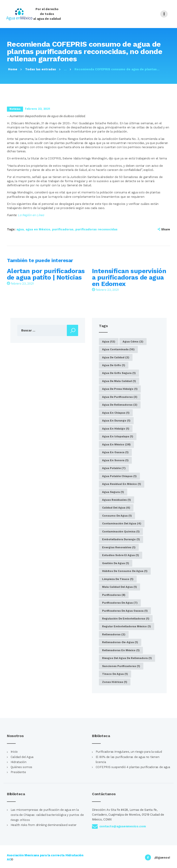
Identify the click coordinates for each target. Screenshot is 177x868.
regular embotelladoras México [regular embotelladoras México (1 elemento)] (127, 626)
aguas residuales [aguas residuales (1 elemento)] (117, 500)
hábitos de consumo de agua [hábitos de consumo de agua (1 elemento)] (125, 571)
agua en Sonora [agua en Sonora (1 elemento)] (115, 460)
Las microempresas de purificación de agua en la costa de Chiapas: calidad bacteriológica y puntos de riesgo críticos (47, 815)
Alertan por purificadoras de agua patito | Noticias (46, 274)
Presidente (18, 772)
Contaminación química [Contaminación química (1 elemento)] (121, 532)
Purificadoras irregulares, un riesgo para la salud (129, 752)
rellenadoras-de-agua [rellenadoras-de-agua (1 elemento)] (120, 642)
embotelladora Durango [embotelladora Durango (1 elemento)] (121, 539)
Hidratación (19, 762)
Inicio (14, 752)
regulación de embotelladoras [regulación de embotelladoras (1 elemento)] (126, 619)
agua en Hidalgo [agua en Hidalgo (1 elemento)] (116, 429)
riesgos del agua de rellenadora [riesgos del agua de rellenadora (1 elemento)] (127, 658)
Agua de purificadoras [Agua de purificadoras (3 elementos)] (120, 397)
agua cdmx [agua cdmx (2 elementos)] (133, 342)
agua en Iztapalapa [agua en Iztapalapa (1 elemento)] (118, 436)
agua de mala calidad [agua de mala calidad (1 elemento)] (119, 381)
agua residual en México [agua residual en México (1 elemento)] (122, 484)
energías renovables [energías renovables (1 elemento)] (119, 547)
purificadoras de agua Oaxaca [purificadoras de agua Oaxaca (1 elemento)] (125, 611)
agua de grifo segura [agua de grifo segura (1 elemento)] (119, 373)
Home (13, 69)
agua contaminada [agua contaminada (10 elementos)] (118, 349)
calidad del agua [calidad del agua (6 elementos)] (116, 508)
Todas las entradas (41, 69)
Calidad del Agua (22, 757)
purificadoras (63, 229)
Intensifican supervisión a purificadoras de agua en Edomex (129, 277)
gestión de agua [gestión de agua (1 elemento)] (116, 563)
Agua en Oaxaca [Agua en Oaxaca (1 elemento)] (115, 452)
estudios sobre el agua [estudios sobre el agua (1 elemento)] (121, 555)
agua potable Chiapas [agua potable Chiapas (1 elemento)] (119, 476)
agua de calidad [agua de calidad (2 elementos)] (116, 357)
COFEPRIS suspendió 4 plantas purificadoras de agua (133, 767)
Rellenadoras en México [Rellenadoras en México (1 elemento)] (121, 650)
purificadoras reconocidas (96, 229)
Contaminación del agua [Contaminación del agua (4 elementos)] (122, 523)
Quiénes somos (21, 767)
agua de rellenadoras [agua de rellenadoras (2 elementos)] (120, 405)
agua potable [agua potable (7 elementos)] (114, 468)
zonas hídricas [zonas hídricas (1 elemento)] (115, 682)
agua (20, 229)
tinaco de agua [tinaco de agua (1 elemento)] (115, 674)
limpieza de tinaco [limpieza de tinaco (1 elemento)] (118, 579)
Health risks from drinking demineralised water (44, 825)
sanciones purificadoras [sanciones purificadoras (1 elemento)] (121, 666)
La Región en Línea (31, 215)
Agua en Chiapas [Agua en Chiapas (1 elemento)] (116, 413)
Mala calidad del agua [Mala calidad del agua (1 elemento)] (119, 587)
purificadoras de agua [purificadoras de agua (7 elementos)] (120, 603)
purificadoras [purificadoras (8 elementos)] (114, 595)
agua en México (38, 229)
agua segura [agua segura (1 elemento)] (113, 492)
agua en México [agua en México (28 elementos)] (116, 444)
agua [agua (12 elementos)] (109, 342)
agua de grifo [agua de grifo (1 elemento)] (114, 365)
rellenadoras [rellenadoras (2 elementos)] (114, 634)
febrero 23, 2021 (20, 284)
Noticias (15, 109)
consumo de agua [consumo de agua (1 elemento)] (117, 516)
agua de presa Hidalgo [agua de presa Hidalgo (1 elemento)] (120, 389)
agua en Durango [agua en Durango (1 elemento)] (116, 421)
